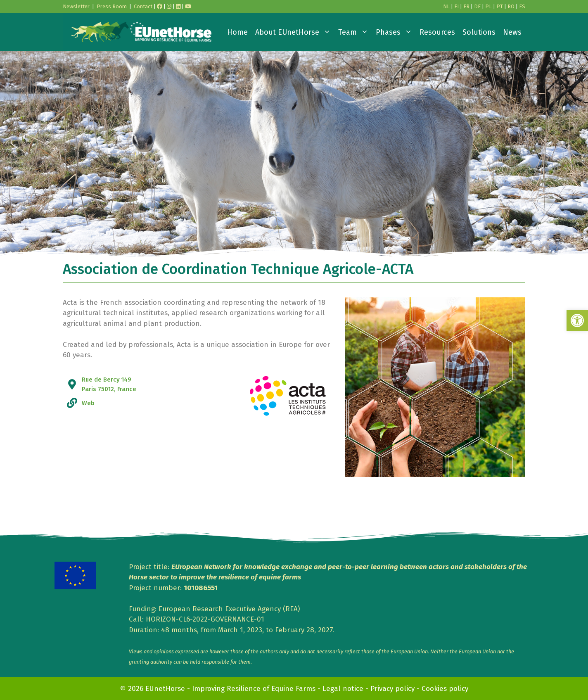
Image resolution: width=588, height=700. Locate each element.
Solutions (479, 32)
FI (456, 6)
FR (466, 6)
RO (511, 6)
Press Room (112, 6)
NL (446, 6)
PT (500, 6)
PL (488, 6)
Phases (396, 32)
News (512, 32)
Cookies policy (445, 689)
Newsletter (76, 6)
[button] (577, 320)
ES (522, 6)
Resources (437, 32)
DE (477, 6)
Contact (143, 6)
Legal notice (343, 689)
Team (355, 32)
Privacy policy (392, 689)
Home (237, 32)
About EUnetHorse (295, 32)
